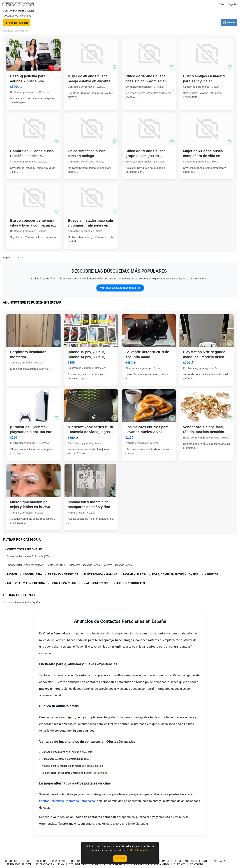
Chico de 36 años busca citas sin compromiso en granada (146, 81)
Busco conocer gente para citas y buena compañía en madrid (32, 225)
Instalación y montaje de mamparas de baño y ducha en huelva (91, 507)
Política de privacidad (50, 861)
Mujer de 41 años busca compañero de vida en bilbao (203, 156)
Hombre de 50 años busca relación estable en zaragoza (32, 156)
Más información (139, 850)
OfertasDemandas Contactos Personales (67, 801)
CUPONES (180, 864)
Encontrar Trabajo (215, 861)
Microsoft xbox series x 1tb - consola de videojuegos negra (90, 432)
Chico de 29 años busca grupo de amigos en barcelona (145, 156)
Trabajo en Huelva (19, 864)
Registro (233, 4)
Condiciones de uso (18, 861)
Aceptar (120, 859)
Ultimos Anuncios (185, 861)
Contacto (197, 864)
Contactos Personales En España (25, 556)
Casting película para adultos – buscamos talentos (28, 81)
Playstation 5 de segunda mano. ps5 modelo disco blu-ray (204, 357)
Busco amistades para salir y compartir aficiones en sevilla (91, 225)
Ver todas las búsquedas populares (120, 288)
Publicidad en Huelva (50, 864)
